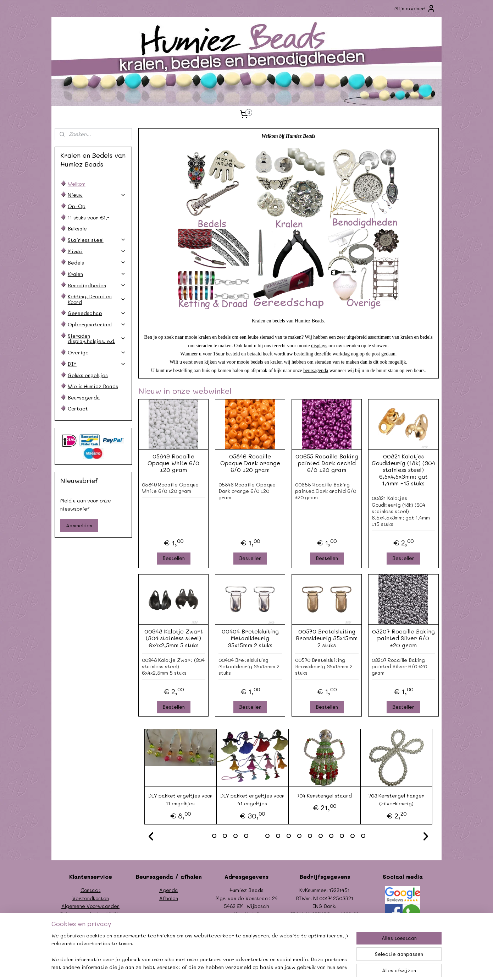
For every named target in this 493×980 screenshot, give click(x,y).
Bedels (97, 263)
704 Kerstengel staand (324, 796)
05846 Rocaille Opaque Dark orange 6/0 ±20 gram (250, 463)
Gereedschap (97, 313)
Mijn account (415, 9)
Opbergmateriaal (97, 324)
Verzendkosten (91, 898)
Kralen (97, 274)
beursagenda (316, 371)
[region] (200, 952)
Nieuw (97, 195)
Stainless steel (97, 240)
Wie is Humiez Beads (93, 386)
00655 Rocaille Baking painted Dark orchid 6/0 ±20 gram (326, 463)
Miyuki (97, 251)
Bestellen (173, 558)
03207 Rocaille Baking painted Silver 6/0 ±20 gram (403, 638)
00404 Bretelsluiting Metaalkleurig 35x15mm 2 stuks (250, 638)
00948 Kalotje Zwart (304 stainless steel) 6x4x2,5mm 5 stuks (173, 638)
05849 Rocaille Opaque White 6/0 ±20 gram (173, 463)
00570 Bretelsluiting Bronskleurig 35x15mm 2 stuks (327, 638)
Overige (97, 352)
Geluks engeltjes (88, 375)
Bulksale (77, 228)
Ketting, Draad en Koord (97, 299)
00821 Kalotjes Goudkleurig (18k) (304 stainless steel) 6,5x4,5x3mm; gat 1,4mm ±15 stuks (403, 470)
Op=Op (77, 206)
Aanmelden (79, 525)
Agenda (169, 890)
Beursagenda (84, 398)
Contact (78, 409)
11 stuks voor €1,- (88, 217)
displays (319, 346)
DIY (97, 364)
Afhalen (169, 898)
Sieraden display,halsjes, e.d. (97, 338)
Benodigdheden (97, 285)
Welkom (77, 184)
